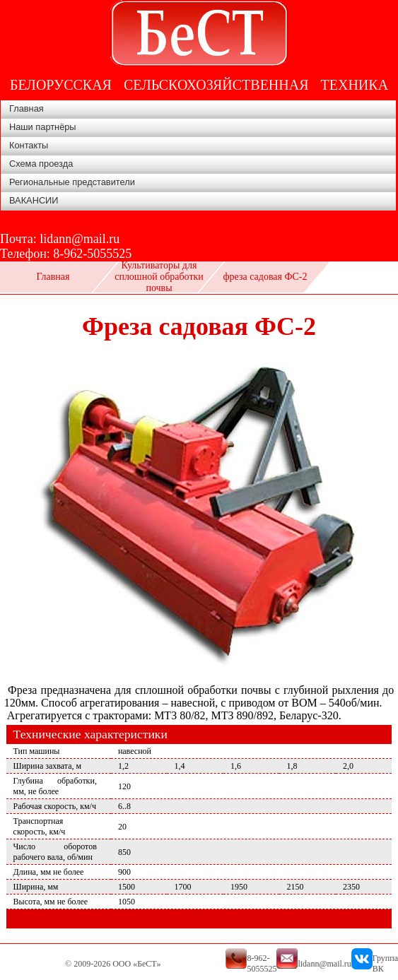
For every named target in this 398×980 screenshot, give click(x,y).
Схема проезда (41, 164)
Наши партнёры (43, 127)
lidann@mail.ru (80, 239)
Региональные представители (72, 182)
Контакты (29, 145)
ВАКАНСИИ (34, 200)
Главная (27, 108)
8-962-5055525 (92, 254)
